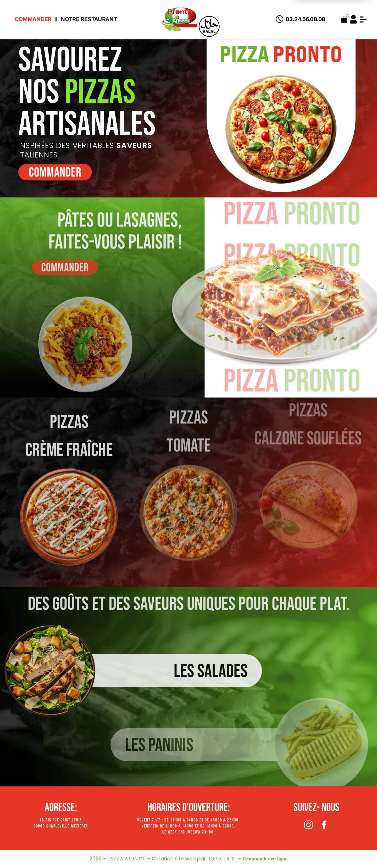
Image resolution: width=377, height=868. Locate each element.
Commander (33, 19)
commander (55, 173)
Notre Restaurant (89, 19)
